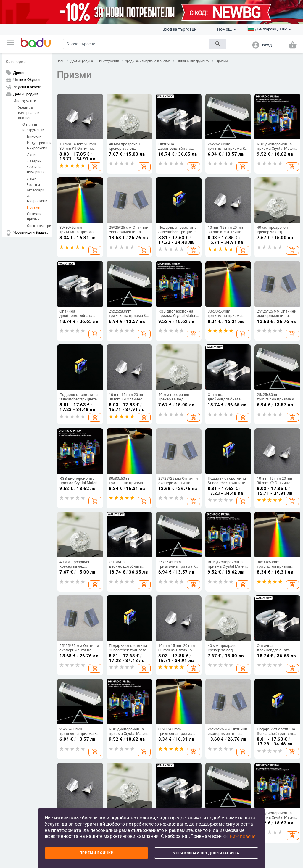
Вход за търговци (179, 29)
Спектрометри (38, 226)
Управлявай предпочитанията (206, 853)
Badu (61, 61)
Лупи (31, 155)
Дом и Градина (82, 61)
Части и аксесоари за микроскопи (37, 193)
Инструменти (25, 101)
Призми (34, 207)
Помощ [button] (227, 29)
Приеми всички (97, 853)
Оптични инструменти (33, 127)
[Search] (136, 44)
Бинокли (34, 136)
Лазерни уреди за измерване (36, 167)
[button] (10, 43)
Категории (16, 62)
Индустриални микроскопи (38, 146)
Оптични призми (34, 217)
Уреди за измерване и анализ (29, 113)
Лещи (32, 178)
